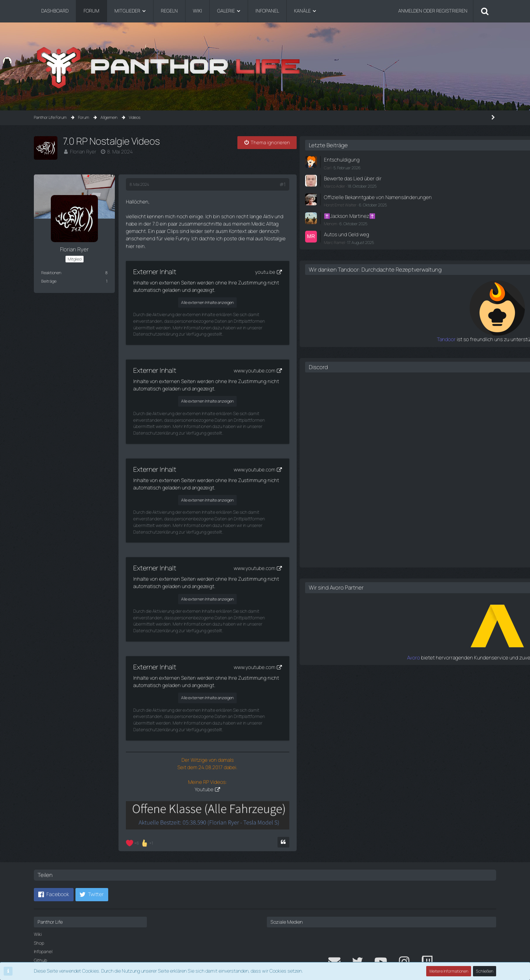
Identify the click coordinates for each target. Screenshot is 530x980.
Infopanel (43, 906)
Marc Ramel (406, 245)
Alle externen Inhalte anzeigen (236, 285)
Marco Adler (406, 185)
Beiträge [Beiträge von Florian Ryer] (49, 281)
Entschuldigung (411, 159)
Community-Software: (265, 958)
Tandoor (386, 349)
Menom (402, 227)
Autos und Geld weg (416, 238)
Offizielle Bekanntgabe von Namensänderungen (423, 199)
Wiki (38, 889)
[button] (54, 849)
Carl (399, 167)
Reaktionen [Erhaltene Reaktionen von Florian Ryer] (51, 273)
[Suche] (485, 11)
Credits (41, 924)
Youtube (234, 734)
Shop (39, 897)
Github (40, 915)
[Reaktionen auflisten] (140, 797)
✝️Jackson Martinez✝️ (420, 220)
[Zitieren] (343, 797)
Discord (390, 376)
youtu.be (324, 255)
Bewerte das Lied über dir (422, 177)
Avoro (390, 666)
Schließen (485, 971)
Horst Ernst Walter (412, 210)
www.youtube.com (313, 346)
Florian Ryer (82, 151)
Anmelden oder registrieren (433, 11)
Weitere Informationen (449, 971)
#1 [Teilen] (342, 184)
